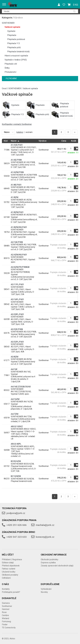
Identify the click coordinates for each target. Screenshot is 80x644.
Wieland (5, 618)
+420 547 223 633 (17, 537)
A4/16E (14, 369)
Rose (4, 612)
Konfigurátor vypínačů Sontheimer (17, 124)
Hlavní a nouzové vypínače (16, 56)
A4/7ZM (15, 414)
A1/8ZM (15, 197)
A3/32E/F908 (17, 329)
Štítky (7, 68)
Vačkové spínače (12, 27)
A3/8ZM (15, 357)
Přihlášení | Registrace (12, 559)
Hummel (6, 609)
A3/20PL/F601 (17, 314)
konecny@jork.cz (45, 537)
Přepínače (12, 35)
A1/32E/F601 (17, 145)
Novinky (44, 592)
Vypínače (11, 31)
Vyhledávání (46, 589)
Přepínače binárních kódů (18, 52)
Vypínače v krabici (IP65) (16, 60)
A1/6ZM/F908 (17, 172)
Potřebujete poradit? (11, 592)
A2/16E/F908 (17, 242)
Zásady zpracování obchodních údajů (57, 566)
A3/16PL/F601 (17, 299)
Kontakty (6, 589)
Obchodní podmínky (50, 559)
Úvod (4, 88)
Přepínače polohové (16, 39)
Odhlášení (6, 578)
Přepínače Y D (14, 43)
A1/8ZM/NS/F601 (19, 227)
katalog (20, 132)
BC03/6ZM (16, 461)
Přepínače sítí (11, 64)
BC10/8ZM (16, 476)
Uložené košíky (9, 572)
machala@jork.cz (45, 525)
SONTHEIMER (8, 23)
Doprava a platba (48, 563)
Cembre (5, 615)
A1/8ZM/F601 (17, 212)
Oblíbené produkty (10, 575)
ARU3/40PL (16, 444)
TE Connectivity (9, 628)
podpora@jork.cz (16, 513)
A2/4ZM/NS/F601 (19, 255)
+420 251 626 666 (17, 525)
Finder (5, 625)
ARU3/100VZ (17, 427)
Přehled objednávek (11, 566)
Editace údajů (8, 563)
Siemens (6, 603)
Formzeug (6, 621)
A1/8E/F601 (16, 185)
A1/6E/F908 (16, 160)
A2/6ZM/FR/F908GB (20, 267)
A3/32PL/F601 (17, 342)
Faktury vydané (9, 569)
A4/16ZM (15, 399)
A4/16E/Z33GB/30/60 (21, 387)
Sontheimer (7, 606)
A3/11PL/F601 (17, 284)
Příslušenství (10, 72)
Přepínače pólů (14, 47)
